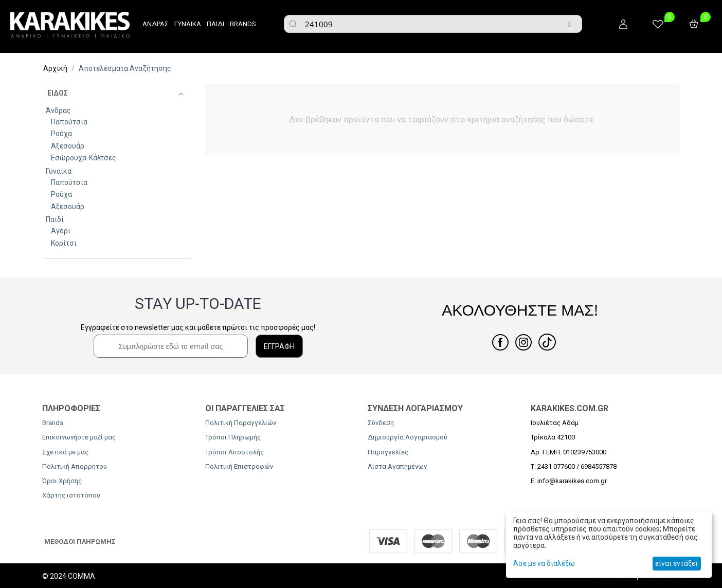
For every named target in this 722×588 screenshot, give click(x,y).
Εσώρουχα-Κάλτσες (84, 158)
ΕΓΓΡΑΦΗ (279, 346)
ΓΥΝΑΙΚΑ (188, 24)
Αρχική (55, 68)
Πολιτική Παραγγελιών (241, 423)
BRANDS (243, 24)
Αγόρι (61, 231)
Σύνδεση (381, 423)
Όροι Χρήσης (62, 481)
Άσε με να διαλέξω (544, 563)
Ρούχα (61, 134)
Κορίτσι (64, 243)
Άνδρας (58, 111)
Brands (53, 423)
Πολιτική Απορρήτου (75, 466)
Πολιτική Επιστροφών (239, 466)
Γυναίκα (59, 171)
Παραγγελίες (388, 452)
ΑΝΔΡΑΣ (156, 24)
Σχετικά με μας (65, 452)
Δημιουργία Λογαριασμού (408, 437)
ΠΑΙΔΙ (215, 24)
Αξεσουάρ (68, 146)
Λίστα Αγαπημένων (397, 466)
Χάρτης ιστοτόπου (71, 495)
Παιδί (55, 219)
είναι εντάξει (676, 563)
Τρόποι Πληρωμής (233, 437)
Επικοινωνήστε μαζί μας (79, 437)
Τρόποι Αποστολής (234, 452)
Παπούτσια (69, 122)
